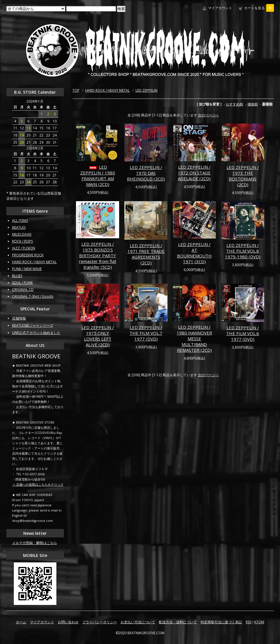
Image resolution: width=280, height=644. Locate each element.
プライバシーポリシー (100, 622)
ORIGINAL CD (23, 290)
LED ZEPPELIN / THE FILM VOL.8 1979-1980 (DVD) (243, 251)
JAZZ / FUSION (24, 248)
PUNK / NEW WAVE (27, 269)
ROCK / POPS (22, 241)
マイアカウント (220, 8)
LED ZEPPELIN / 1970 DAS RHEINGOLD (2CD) (146, 173)
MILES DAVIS (22, 234)
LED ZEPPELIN (146, 90)
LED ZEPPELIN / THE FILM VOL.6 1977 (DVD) (243, 333)
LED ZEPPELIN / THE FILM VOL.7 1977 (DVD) (146, 333)
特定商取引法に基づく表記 (221, 622)
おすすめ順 (235, 104)
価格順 (253, 104)
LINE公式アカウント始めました (36, 333)
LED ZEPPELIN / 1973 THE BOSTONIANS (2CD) (243, 176)
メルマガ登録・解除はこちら (35, 543)
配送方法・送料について (178, 622)
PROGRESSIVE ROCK (28, 255)
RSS (248, 622)
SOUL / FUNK (22, 283)
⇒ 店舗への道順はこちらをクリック (38, 484)
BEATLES (19, 227)
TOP (76, 90)
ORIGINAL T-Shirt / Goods (33, 296)
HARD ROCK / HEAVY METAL (107, 90)
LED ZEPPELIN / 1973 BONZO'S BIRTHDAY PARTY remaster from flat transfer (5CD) (98, 255)
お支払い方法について (138, 622)
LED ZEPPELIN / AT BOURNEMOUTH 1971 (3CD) (194, 253)
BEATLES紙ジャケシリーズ (33, 325)
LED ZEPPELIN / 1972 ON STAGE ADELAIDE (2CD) (194, 173)
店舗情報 (19, 318)
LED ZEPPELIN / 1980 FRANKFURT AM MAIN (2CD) (98, 176)
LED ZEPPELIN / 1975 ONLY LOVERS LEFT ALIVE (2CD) (98, 336)
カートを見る (259, 8)
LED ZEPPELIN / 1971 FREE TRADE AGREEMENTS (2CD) (146, 254)
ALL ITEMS (20, 221)
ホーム (21, 622)
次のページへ (208, 115)
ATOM (259, 622)
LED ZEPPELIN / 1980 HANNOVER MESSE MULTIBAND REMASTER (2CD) (194, 339)
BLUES (17, 276)
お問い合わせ (68, 622)
